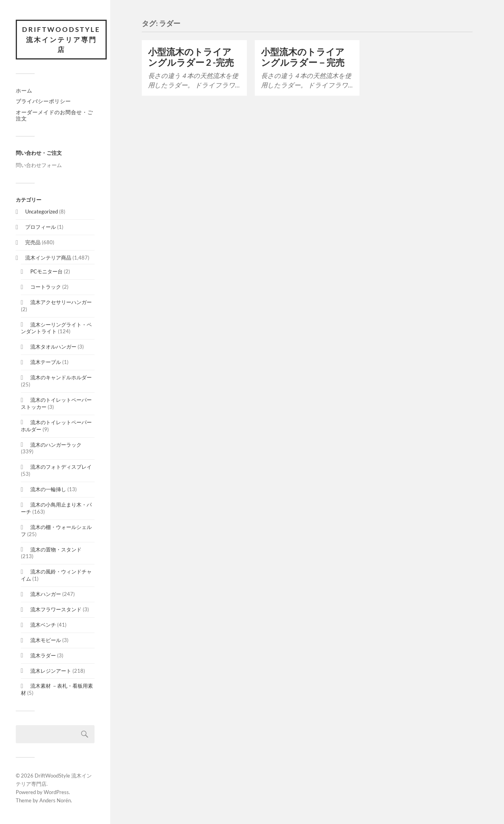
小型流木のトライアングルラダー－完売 (303, 57)
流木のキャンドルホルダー (61, 377)
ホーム (24, 91)
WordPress (56, 792)
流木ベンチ (43, 625)
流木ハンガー (46, 594)
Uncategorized (42, 212)
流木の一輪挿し (48, 489)
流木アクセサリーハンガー (61, 302)
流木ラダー (43, 655)
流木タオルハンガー (53, 347)
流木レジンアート (51, 671)
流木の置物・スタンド (56, 549)
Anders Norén (55, 800)
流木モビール (46, 640)
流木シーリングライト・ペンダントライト (56, 328)
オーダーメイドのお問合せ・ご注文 (54, 115)
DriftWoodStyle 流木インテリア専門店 (61, 39)
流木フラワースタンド (56, 609)
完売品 (33, 242)
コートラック (46, 287)
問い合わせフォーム (39, 165)
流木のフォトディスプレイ (61, 467)
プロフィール (41, 227)
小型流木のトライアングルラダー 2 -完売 (191, 57)
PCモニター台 (46, 271)
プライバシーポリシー (43, 101)
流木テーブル (46, 362)
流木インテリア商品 (48, 258)
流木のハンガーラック (56, 445)
